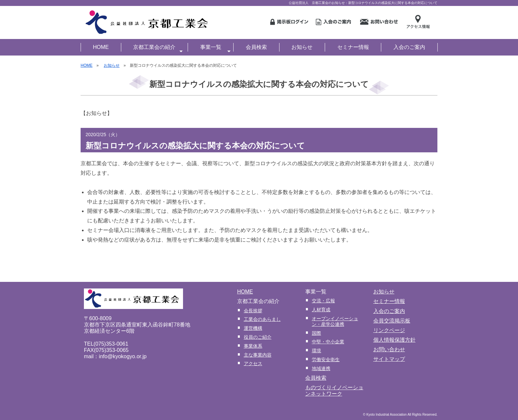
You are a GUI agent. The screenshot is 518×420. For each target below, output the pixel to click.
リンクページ (389, 330)
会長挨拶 (253, 311)
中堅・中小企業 (328, 342)
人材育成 (321, 310)
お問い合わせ (389, 349)
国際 (316, 333)
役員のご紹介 (258, 337)
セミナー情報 (353, 47)
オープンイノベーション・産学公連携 (335, 321)
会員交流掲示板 (392, 321)
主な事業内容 (258, 355)
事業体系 (253, 346)
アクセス (253, 363)
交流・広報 (323, 301)
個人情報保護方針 (394, 340)
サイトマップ (389, 359)
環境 (316, 351)
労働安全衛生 (326, 360)
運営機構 (253, 328)
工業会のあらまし (262, 319)
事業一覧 (215, 48)
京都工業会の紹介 (158, 48)
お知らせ (302, 47)
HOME (101, 47)
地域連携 (321, 368)
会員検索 (256, 47)
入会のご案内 (409, 47)
